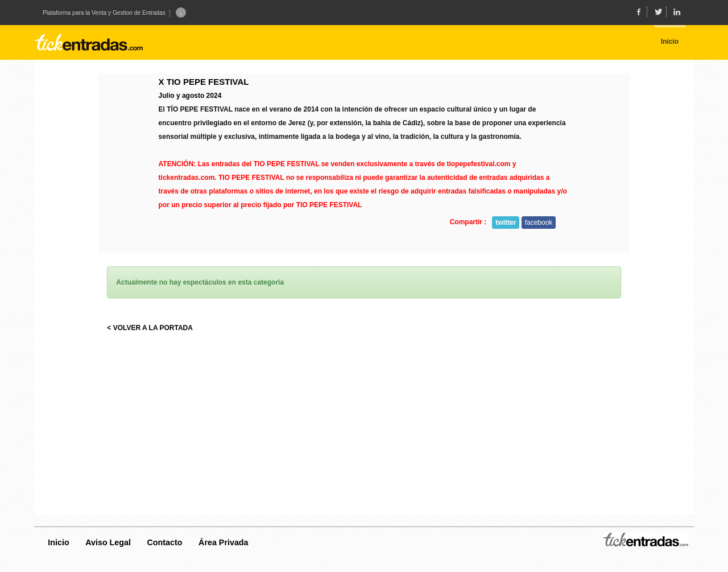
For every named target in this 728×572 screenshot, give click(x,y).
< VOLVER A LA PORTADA (150, 328)
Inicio (58, 542)
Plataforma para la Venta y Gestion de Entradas (104, 13)
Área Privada (223, 542)
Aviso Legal (108, 542)
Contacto (165, 542)
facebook (539, 223)
